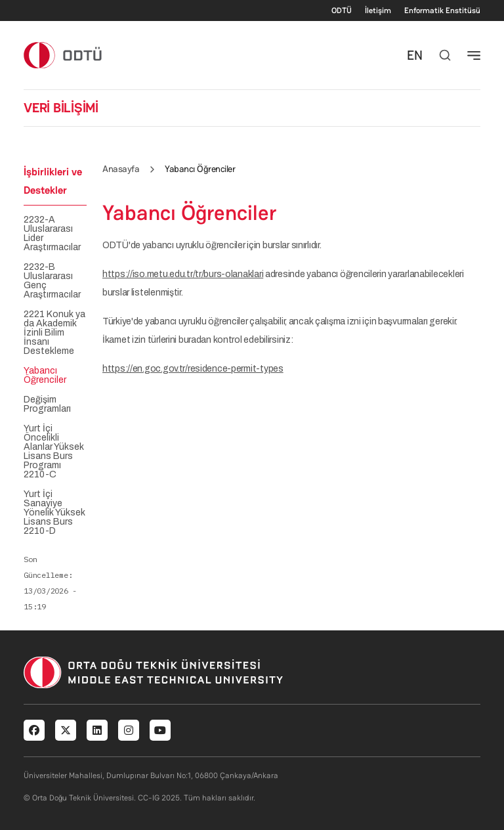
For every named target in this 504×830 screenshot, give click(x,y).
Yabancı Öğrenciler (45, 376)
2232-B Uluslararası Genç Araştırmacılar (52, 281)
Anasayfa (121, 169)
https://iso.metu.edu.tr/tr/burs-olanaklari (183, 274)
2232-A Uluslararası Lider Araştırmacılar (52, 234)
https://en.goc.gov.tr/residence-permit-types (193, 369)
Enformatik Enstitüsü (442, 11)
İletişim (378, 11)
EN (415, 55)
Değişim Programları (47, 404)
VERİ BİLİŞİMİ (61, 108)
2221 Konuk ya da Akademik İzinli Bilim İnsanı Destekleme (54, 333)
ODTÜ (342, 11)
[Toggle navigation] (474, 55)
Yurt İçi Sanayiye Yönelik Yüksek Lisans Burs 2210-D (54, 513)
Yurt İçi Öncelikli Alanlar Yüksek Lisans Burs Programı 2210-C (54, 452)
